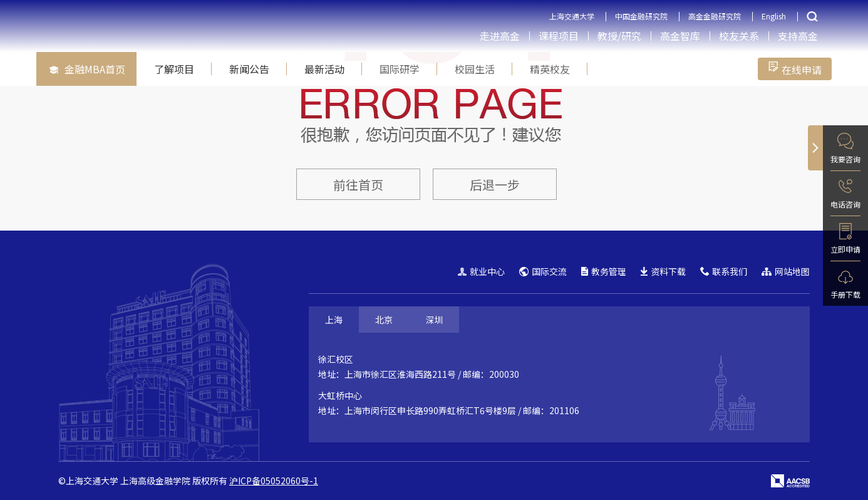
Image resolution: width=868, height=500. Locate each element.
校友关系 (739, 36)
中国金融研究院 (641, 16)
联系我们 (724, 271)
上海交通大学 (572, 16)
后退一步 (495, 185)
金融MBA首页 (87, 69)
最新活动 (324, 69)
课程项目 (559, 36)
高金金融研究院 (715, 16)
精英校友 (550, 69)
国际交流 (543, 271)
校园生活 (475, 69)
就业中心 (481, 271)
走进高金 (500, 36)
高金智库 (680, 36)
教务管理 (604, 271)
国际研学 (400, 69)
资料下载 (663, 271)
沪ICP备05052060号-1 (274, 481)
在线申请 (795, 69)
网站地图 (786, 271)
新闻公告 (249, 69)
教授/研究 (619, 36)
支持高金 (798, 36)
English (774, 16)
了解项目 (174, 69)
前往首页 (358, 185)
